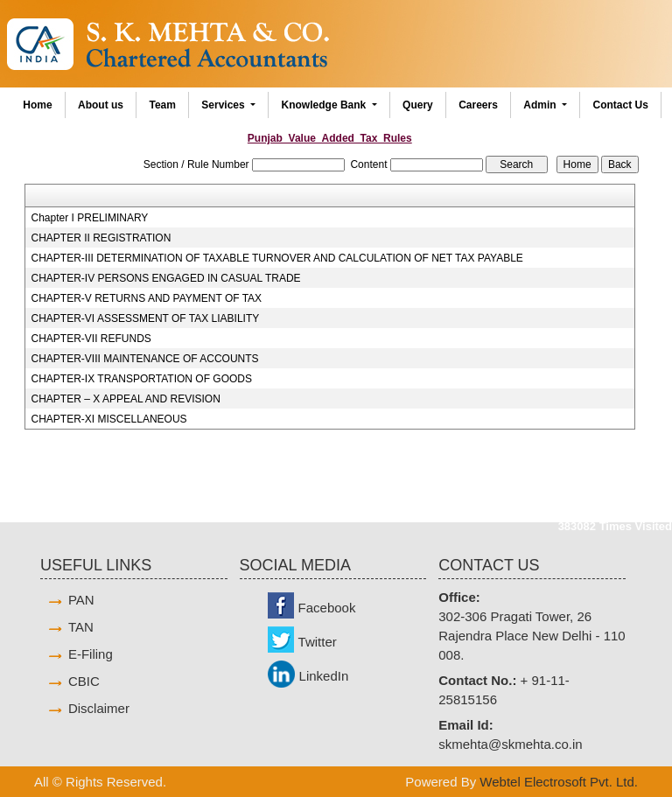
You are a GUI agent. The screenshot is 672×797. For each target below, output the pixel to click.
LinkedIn (324, 676)
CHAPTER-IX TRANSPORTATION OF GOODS (142, 379)
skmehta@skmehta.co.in (510, 744)
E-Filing (91, 654)
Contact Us (620, 105)
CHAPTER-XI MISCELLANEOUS (109, 419)
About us (101, 105)
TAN (81, 627)
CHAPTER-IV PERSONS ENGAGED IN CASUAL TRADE (166, 278)
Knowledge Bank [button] (325, 105)
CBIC (84, 681)
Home (37, 105)
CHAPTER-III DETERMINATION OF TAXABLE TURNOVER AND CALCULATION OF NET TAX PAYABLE (277, 258)
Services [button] (224, 105)
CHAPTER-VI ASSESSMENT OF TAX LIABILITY (146, 318)
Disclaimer (99, 708)
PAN (81, 600)
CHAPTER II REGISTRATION (101, 238)
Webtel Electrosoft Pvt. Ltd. (559, 782)
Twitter (318, 642)
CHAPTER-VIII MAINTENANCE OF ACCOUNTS (145, 359)
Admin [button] (541, 105)
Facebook (327, 608)
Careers (478, 105)
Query (418, 105)
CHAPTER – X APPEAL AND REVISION (126, 399)
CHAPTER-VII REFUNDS (91, 339)
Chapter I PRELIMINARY (90, 218)
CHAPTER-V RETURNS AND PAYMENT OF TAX (147, 298)
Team (162, 105)
